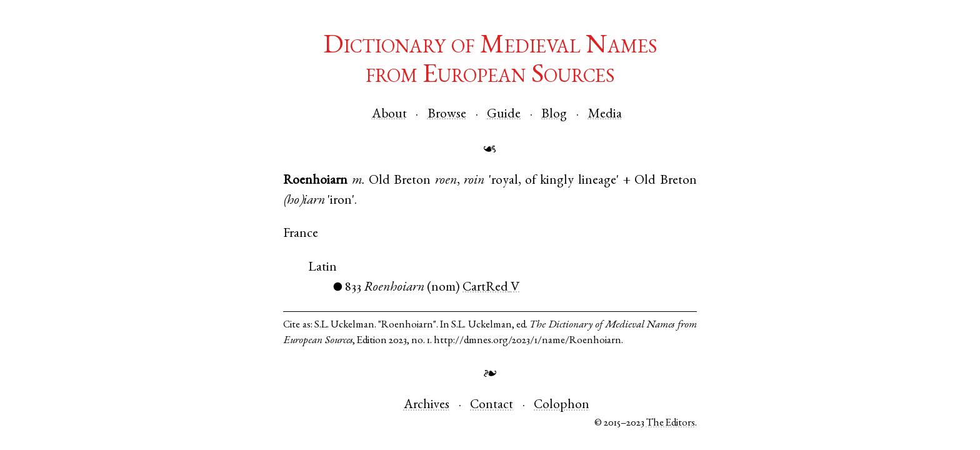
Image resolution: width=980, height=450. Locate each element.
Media (605, 115)
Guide (504, 115)
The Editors (671, 423)
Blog (554, 115)
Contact (492, 405)
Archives (427, 405)
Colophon (562, 405)
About (389, 115)
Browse (447, 115)
